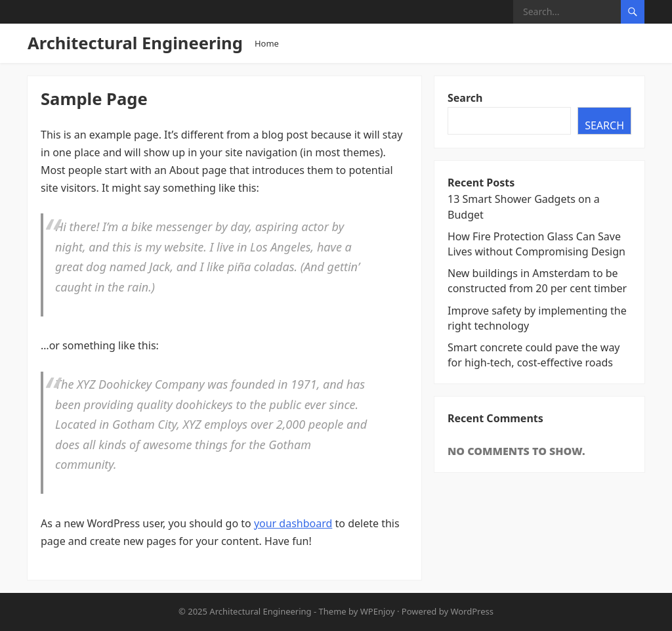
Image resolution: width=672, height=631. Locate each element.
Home (267, 43)
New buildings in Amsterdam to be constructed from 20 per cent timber (537, 281)
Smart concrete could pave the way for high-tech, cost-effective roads (534, 355)
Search (465, 98)
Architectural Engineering (135, 43)
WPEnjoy (378, 611)
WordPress (472, 611)
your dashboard (293, 523)
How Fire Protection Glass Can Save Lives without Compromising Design (536, 244)
